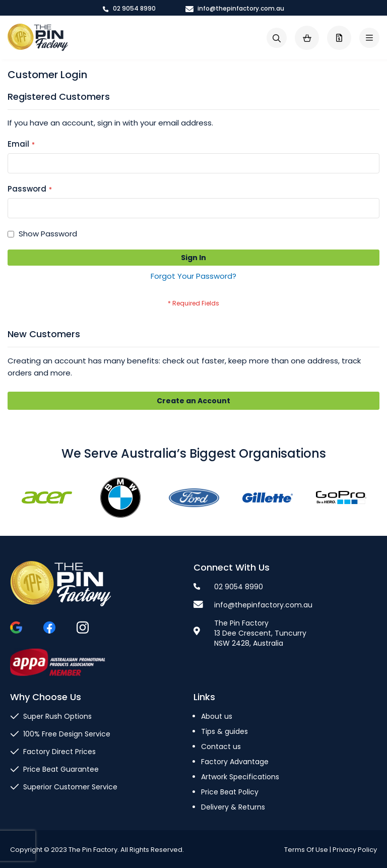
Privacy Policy (355, 850)
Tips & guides (224, 731)
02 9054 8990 (129, 8)
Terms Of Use (306, 850)
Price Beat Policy (230, 792)
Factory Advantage (235, 762)
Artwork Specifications (240, 777)
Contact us (221, 747)
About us (217, 716)
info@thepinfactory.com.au (235, 8)
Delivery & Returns (233, 807)
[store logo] (38, 38)
